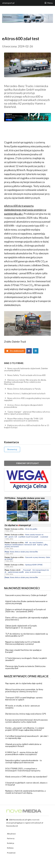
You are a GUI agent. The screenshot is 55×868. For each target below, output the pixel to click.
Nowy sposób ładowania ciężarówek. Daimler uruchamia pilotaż (26, 369)
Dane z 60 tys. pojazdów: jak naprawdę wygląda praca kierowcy (27, 618)
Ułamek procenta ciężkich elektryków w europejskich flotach (23, 745)
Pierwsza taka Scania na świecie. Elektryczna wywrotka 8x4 (25, 667)
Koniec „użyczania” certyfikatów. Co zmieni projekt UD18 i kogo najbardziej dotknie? (25, 729)
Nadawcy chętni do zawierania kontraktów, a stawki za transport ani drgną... (25, 792)
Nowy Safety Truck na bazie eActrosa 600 (25, 375)
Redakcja (11, 843)
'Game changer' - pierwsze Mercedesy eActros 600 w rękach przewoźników (27, 413)
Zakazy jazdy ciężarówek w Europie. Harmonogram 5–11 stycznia (21, 627)
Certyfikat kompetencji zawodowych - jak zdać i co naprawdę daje (27, 737)
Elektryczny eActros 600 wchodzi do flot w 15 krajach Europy (27, 426)
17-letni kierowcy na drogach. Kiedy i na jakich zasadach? (26, 659)
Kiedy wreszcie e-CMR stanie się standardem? (26, 777)
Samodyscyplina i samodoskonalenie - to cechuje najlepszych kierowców (24, 761)
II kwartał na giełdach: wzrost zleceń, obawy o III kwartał (26, 784)
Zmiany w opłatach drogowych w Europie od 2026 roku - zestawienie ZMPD (25, 610)
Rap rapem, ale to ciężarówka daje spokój (24, 683)
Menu (48, 3)
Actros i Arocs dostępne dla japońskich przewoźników (23, 406)
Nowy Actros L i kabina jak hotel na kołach (25, 393)
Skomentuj (12, 449)
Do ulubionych (15, 351)
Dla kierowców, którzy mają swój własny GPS (26, 714)
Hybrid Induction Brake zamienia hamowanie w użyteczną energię (26, 602)
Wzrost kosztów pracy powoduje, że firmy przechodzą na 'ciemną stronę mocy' (24, 690)
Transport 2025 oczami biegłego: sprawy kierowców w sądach (24, 698)
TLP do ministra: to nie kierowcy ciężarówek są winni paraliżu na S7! (26, 635)
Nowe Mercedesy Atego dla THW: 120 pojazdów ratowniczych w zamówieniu (23, 420)
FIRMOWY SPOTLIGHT (28, 463)
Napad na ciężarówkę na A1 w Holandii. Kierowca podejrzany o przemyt (23, 643)
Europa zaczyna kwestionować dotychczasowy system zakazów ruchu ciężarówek (26, 721)
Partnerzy (11, 838)
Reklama (10, 848)
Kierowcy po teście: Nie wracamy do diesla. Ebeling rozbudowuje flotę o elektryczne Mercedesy (25, 382)
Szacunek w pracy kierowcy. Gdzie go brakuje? (26, 595)
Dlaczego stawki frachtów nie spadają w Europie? (23, 651)
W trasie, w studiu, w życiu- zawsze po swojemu (23, 707)
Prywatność (11, 853)
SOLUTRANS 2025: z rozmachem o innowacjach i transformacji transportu (23, 769)
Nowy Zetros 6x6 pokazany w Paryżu (22, 389)
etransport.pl (8, 3)
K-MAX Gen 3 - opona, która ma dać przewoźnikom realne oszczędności (22, 753)
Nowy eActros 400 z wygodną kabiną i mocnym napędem (27, 399)
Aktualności (11, 834)
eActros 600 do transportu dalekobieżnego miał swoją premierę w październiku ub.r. (25, 210)
